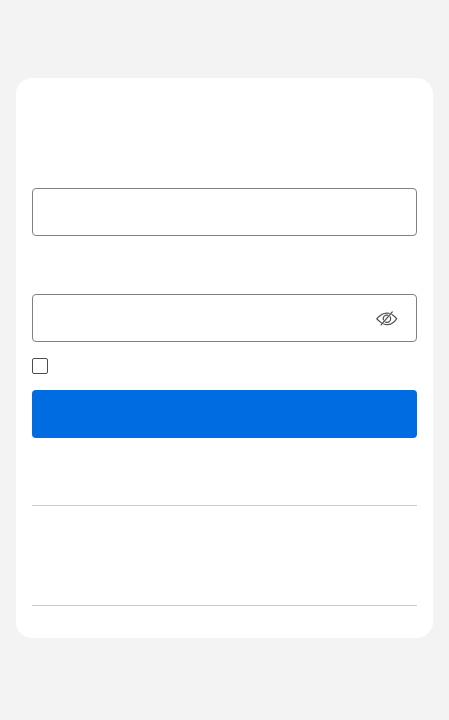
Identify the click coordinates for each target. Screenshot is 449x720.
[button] (387, 320)
